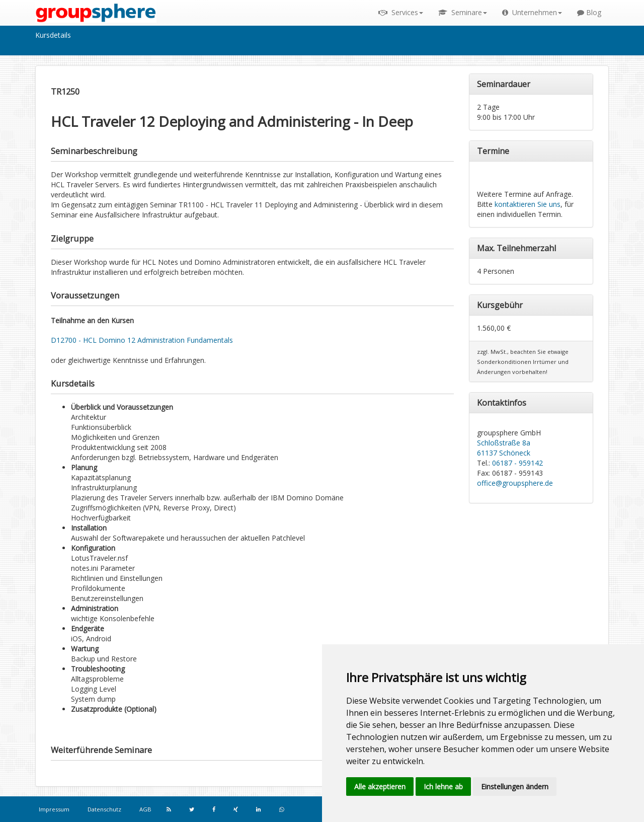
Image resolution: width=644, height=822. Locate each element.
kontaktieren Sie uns (528, 204)
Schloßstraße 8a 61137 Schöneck (504, 448)
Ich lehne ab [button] (443, 787)
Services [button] (401, 12)
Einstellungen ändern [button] (515, 787)
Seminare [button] (463, 12)
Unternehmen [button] (532, 12)
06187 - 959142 (517, 463)
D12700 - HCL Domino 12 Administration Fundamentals (142, 340)
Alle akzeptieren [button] (380, 787)
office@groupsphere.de (515, 483)
